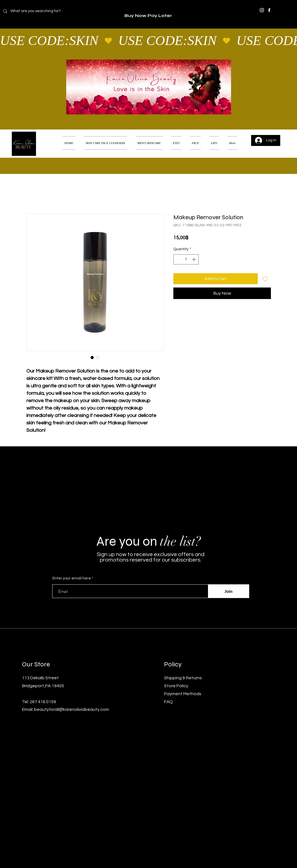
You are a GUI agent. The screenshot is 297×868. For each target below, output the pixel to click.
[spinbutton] (186, 259)
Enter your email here (72, 578)
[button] (284, 136)
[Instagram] (262, 10)
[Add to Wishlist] (265, 279)
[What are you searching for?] (39, 11)
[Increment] (194, 259)
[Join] (229, 591)
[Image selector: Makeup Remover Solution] (92, 357)
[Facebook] (269, 10)
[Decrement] (178, 259)
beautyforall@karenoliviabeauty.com (72, 709)
